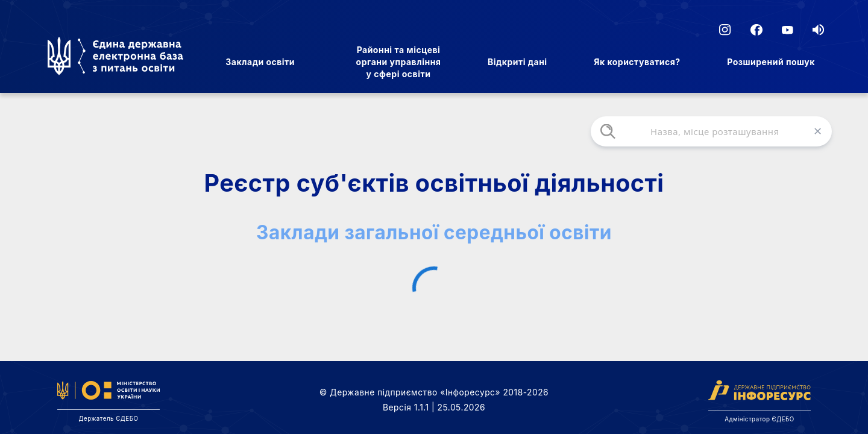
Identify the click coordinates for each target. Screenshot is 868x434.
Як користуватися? (637, 62)
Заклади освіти (260, 62)
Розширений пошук (771, 62)
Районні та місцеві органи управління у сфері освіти (399, 62)
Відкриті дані (517, 62)
